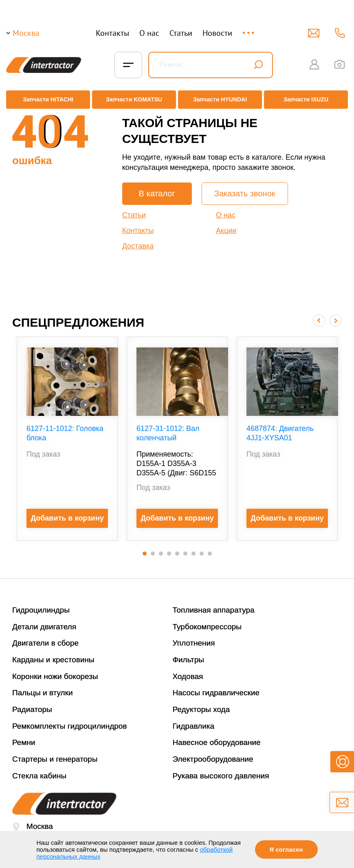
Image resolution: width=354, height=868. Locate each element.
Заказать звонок (245, 187)
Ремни (24, 737)
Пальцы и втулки (43, 687)
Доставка (138, 240)
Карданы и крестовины (53, 654)
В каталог (157, 187)
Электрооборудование (213, 753)
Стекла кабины (39, 770)
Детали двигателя (44, 621)
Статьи (181, 33)
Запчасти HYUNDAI (221, 100)
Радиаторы (32, 703)
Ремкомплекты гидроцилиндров (70, 720)
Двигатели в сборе (45, 637)
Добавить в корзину (67, 512)
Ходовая (188, 670)
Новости (217, 33)
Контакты (112, 33)
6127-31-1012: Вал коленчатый (168, 427)
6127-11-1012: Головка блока (65, 427)
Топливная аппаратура (214, 604)
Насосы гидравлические (216, 687)
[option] (67, 433)
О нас (149, 33)
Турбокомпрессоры (207, 621)
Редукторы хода (201, 703)
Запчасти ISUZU (308, 100)
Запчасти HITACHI (46, 100)
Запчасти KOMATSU (133, 100)
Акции (226, 224)
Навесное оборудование (217, 737)
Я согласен (286, 849)
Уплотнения (194, 637)
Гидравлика (194, 720)
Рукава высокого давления (221, 770)
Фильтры (188, 654)
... (249, 29)
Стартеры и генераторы (55, 753)
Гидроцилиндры (41, 604)
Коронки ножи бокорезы (55, 670)
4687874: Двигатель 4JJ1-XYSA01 (280, 427)
